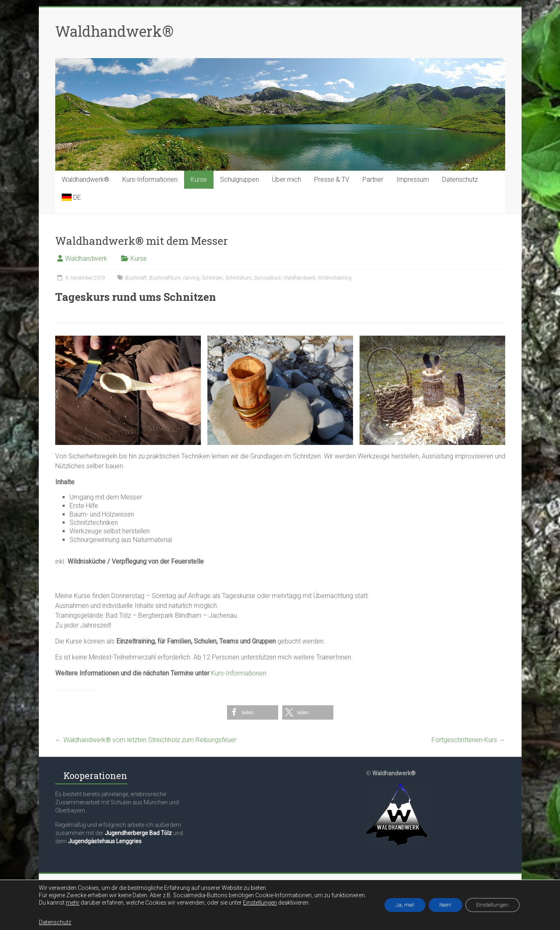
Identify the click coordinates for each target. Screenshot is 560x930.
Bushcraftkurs (165, 278)
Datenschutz (460, 179)
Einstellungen (254, 903)
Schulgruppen (240, 179)
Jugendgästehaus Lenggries (105, 841)
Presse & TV (332, 179)
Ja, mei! (401, 905)
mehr (67, 903)
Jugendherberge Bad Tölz (138, 833)
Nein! (445, 905)
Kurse (199, 179)
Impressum (413, 179)
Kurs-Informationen (150, 179)
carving (191, 278)
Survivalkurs (268, 278)
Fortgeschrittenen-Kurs (468, 740)
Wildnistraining (335, 278)
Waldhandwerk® (114, 31)
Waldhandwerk (86, 258)
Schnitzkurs (238, 278)
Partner (373, 179)
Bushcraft (136, 278)
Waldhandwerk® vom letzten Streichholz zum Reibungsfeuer (146, 740)
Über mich (287, 179)
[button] (253, 712)
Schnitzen (212, 278)
